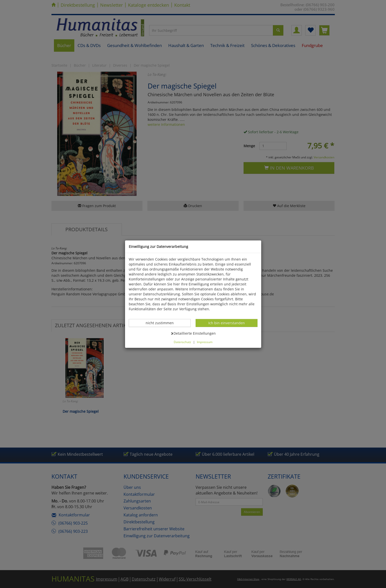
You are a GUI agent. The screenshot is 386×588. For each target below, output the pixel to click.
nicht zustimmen (162, 323)
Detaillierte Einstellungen (193, 333)
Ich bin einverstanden (226, 323)
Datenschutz (182, 342)
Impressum (205, 342)
